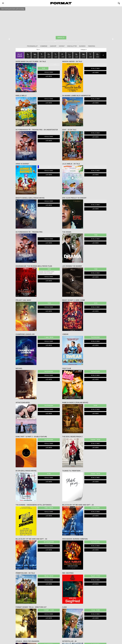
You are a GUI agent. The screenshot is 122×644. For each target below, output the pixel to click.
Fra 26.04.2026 (49, 440)
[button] (9, 39)
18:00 (96, 235)
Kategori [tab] (83, 50)
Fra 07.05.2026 (95, 508)
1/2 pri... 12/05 (95, 610)
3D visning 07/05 (49, 542)
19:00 (96, 269)
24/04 (95, 406)
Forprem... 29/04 (95, 440)
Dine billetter (72, 46)
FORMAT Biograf (57, 3)
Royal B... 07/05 (95, 576)
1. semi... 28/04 (49, 337)
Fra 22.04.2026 (49, 371)
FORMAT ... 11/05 (49, 610)
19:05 (49, 303)
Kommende (44, 46)
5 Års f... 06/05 (49, 508)
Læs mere (49, 76)
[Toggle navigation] (3, 3)
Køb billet (61, 38)
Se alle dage (49, 72)
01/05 (49, 474)
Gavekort (53, 46)
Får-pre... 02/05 (49, 576)
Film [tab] (38, 50)
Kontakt (62, 46)
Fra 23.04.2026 (49, 406)
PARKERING (92, 46)
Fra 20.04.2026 (95, 337)
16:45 (43, 68)
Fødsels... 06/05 (95, 474)
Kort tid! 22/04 (95, 371)
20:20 (96, 303)
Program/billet (32, 46)
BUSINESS (82, 46)
